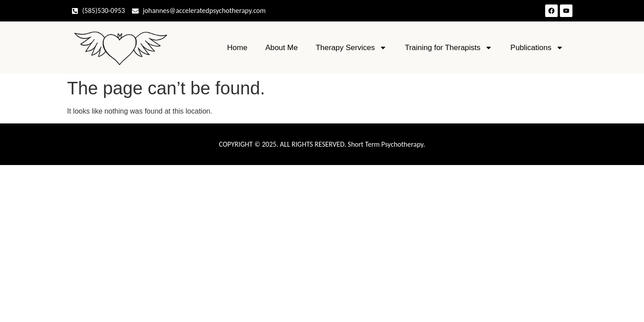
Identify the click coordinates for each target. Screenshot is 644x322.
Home (237, 48)
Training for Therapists (449, 48)
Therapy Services (351, 48)
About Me (282, 48)
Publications (537, 48)
